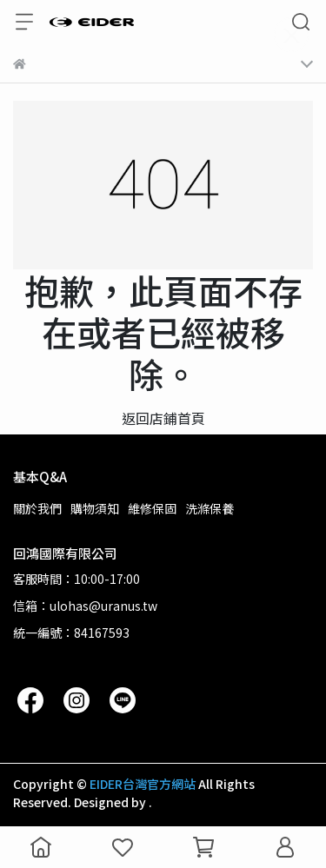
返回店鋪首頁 (163, 418)
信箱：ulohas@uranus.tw (85, 606)
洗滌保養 (210, 508)
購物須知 (95, 508)
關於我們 (37, 508)
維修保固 (152, 508)
